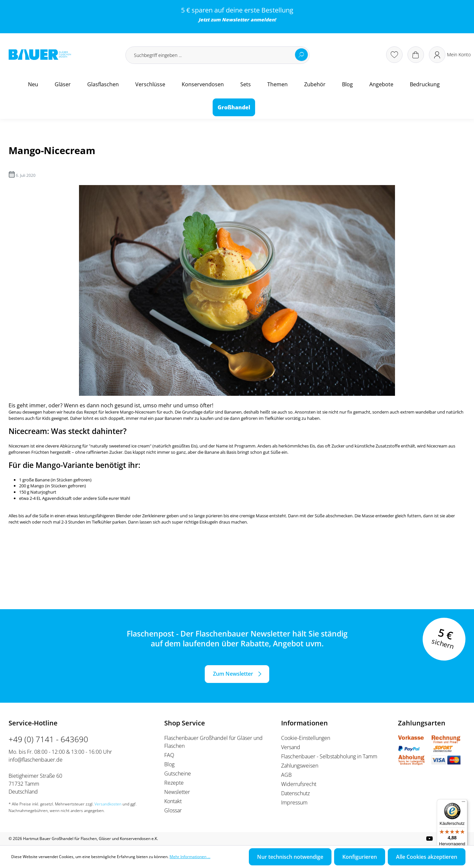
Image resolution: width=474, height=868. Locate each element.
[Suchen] (302, 55)
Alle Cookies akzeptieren (427, 857)
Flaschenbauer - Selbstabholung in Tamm (329, 756)
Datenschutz (295, 793)
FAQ (169, 755)
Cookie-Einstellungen (306, 738)
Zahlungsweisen (300, 766)
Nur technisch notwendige (290, 857)
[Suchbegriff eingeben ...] (218, 55)
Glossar (173, 810)
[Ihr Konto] (450, 55)
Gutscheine (178, 773)
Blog (169, 764)
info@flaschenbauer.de (36, 760)
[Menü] (463, 803)
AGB (286, 775)
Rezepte (174, 783)
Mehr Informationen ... (190, 857)
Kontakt (173, 801)
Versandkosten (108, 804)
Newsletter (236, 20)
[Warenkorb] (416, 55)
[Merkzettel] (394, 55)
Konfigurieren (360, 857)
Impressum (294, 802)
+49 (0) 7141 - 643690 (48, 739)
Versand (291, 747)
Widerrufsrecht (299, 784)
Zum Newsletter (233, 674)
